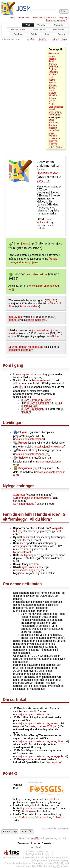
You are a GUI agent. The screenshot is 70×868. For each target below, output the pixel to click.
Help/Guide (38, 18)
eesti (51, 77)
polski (51, 120)
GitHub (55, 336)
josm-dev (27, 809)
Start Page (43, 39)
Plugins (23, 433)
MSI (48, 300)
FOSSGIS (29, 858)
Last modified (49, 829)
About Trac (51, 18)
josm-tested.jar (37, 274)
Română (53, 125)
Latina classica (56, 107)
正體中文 (53, 144)
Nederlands (54, 115)
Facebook (42, 818)
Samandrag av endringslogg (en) (32, 498)
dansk (52, 61)
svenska (53, 136)
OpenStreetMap (48, 171)
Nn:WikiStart (14, 39)
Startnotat (19, 495)
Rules (22, 450)
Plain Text (35, 848)
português (54, 123)
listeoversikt (29, 406)
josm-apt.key (54, 763)
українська (54, 138)
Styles (22, 458)
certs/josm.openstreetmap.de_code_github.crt (41, 742)
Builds (34, 34)
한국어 (52, 104)
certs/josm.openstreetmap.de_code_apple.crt (41, 757)
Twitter (58, 818)
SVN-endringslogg (24, 504)
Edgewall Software (39, 855)
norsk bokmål (55, 112)
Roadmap (18, 34)
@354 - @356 (55, 147)
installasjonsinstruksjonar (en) (32, 454)
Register (63, 18)
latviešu (52, 109)
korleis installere (30, 306)
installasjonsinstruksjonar (29, 439)
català (52, 56)
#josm (31, 812)
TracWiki (35, 838)
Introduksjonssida (24, 374)
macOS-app (15, 317)
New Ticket (59, 30)
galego (52, 88)
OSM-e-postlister (38, 403)
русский (53, 128)
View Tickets (39, 30)
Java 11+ (49, 179)
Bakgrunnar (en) (28, 468)
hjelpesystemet (41, 380)
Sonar (48, 34)
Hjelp (39, 531)
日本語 (52, 101)
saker (26, 537)
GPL (39, 228)
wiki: (4, 39)
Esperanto (53, 72)
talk (58, 403)
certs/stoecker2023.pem (44, 727)
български (54, 54)
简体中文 (53, 141)
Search (61, 34)
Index (54, 39)
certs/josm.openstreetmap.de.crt (33, 715)
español (52, 75)
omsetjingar (20, 546)
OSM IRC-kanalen (32, 409)
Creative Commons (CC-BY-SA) (48, 864)
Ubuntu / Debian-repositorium (26, 347)
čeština (52, 59)
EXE (54, 300)
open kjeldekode (45, 221)
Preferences (24, 18)
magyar (52, 93)
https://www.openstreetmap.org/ (52, 861)
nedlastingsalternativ (20, 350)
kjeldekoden (29, 567)
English (52, 69)
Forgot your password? (57, 20)
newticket (49, 800)
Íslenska (53, 96)
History (64, 39)
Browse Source (18, 30)
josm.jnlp (28, 243)
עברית (52, 90)
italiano (52, 98)
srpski (52, 133)
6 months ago (62, 829)
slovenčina (54, 130)
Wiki (28, 25)
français (53, 85)
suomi (52, 80)
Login (13, 18)
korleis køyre (35, 286)
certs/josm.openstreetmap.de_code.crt (37, 724)
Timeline (42, 25)
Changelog (59, 25)
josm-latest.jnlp (41, 330)
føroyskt (53, 82)
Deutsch (53, 64)
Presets (23, 443)
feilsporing (27, 555)
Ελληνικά (53, 67)
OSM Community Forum (36, 400)
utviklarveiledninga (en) (27, 570)
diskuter (21, 540)
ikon (36, 564)
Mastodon (26, 818)
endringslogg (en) (27, 262)
